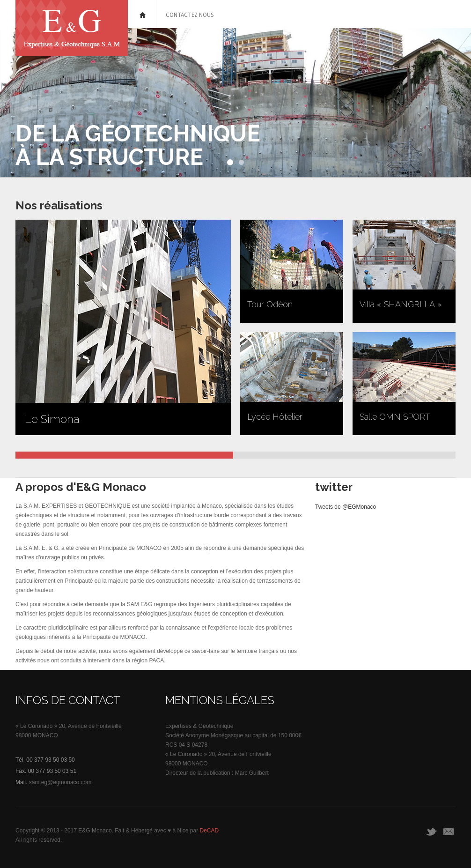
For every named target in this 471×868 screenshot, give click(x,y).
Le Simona (52, 419)
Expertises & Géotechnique (199, 726)
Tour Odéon (270, 304)
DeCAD (210, 831)
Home (143, 14)
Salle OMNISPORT (395, 417)
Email (449, 831)
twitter (431, 831)
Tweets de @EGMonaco (346, 507)
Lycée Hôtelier (275, 417)
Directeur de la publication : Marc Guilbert (217, 773)
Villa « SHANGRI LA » (401, 304)
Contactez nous (190, 15)
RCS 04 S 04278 (186, 745)
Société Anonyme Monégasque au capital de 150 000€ (233, 735)
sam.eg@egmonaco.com (60, 782)
